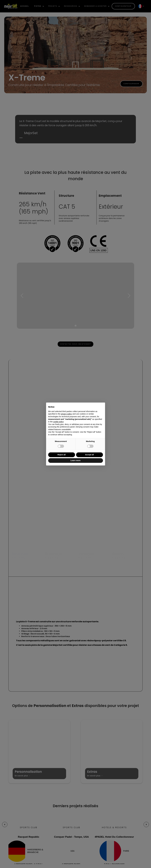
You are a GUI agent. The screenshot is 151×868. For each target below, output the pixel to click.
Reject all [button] (62, 455)
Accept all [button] (89, 455)
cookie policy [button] (58, 422)
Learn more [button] (75, 460)
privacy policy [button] (66, 414)
